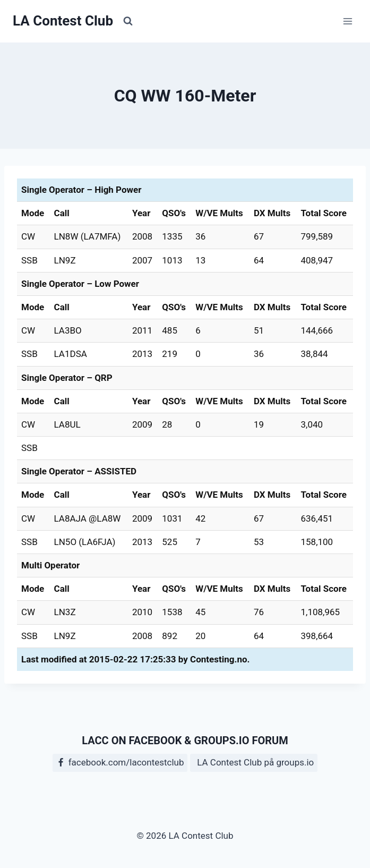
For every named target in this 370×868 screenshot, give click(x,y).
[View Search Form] (128, 21)
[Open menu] (347, 21)
